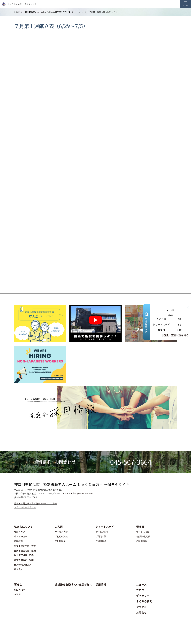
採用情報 (101, 584)
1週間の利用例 (143, 536)
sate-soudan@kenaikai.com (78, 493)
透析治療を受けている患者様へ (73, 584)
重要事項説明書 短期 (25, 551)
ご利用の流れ (61, 536)
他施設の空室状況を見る (175, 335)
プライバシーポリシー (25, 507)
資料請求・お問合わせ (55, 462)
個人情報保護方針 (23, 565)
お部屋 (17, 594)
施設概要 (18, 541)
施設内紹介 (20, 590)
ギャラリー (143, 596)
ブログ (140, 590)
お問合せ (142, 612)
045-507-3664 (131, 462)
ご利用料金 (60, 541)
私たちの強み (21, 536)
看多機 (140, 527)
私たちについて (23, 527)
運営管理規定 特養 (24, 555)
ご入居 (59, 527)
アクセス (141, 607)
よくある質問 (144, 601)
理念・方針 (20, 532)
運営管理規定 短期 (24, 560)
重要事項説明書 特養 (25, 546)
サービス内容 (61, 532)
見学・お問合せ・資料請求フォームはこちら (36, 503)
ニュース (141, 584)
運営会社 (18, 569)
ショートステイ (105, 527)
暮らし (18, 584)
